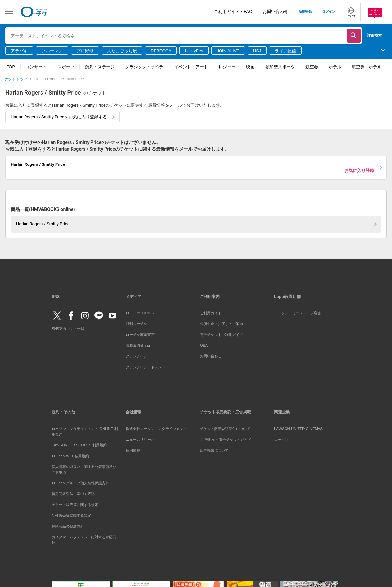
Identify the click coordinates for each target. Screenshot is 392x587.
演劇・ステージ (100, 67)
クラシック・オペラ (144, 67)
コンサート (36, 67)
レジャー (227, 67)
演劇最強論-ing (138, 345)
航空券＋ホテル (367, 67)
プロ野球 (85, 51)
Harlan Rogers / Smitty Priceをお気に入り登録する (59, 117)
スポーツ (66, 67)
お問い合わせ (275, 12)
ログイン (329, 12)
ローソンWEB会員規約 (70, 456)
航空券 (312, 67)
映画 (250, 67)
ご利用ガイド (211, 313)
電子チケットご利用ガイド (221, 335)
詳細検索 (374, 35)
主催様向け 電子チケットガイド (226, 440)
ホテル (335, 67)
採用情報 (133, 450)
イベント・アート (191, 67)
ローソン (281, 440)
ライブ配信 (285, 51)
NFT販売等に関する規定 (71, 515)
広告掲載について (214, 450)
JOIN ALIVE (228, 51)
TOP (11, 67)
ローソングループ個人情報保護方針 (80, 483)
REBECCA (161, 51)
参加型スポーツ (280, 67)
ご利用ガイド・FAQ (233, 12)
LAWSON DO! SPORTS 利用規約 (79, 445)
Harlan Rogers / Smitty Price (43, 224)
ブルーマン (52, 51)
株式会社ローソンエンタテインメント (156, 429)
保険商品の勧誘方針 (68, 526)
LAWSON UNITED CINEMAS (298, 429)
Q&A (204, 345)
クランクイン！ (138, 356)
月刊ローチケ (137, 324)
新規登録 (305, 12)
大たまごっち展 (122, 51)
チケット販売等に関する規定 (75, 505)
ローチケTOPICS (140, 313)
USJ (257, 51)
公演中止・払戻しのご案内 (221, 324)
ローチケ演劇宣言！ (142, 335)
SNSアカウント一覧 (68, 329)
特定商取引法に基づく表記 (73, 494)
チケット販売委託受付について (225, 429)
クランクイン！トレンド (146, 367)
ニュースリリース (140, 440)
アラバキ (19, 51)
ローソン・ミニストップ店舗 (297, 313)
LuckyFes (194, 51)
